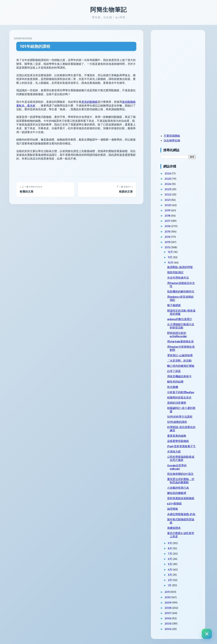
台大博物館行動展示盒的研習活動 (181, 326)
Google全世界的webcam (177, 467)
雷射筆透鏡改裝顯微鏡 (181, 498)
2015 (168, 231)
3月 (170, 575)
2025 (168, 179)
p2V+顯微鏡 (174, 503)
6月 (170, 559)
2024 (168, 184)
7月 (170, 554)
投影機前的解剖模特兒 (181, 291)
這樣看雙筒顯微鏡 (178, 441)
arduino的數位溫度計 (180, 319)
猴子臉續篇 (174, 305)
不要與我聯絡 (172, 136)
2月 (170, 580)
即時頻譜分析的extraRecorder (177, 335)
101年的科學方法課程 (180, 417)
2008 (168, 608)
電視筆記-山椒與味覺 (180, 355)
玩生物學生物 (172, 140)
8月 (170, 548)
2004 (168, 629)
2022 (168, 194)
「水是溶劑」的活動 (179, 361)
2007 (168, 613)
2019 (168, 210)
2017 (168, 221)
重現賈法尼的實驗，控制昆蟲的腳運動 (181, 481)
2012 (168, 247)
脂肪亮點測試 (175, 272)
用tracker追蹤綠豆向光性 (181, 285)
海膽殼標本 (174, 528)
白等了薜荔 (174, 371)
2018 (168, 216)
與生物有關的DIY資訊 (180, 474)
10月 (171, 262)
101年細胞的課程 (35, 46)
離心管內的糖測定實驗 (181, 366)
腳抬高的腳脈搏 (177, 493)
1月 (170, 585)
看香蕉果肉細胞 (177, 436)
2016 (168, 226)
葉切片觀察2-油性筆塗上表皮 (181, 535)
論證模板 (173, 509)
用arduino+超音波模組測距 (180, 298)
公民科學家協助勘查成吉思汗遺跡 (181, 458)
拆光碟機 (173, 387)
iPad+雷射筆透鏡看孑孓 (181, 446)
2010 (168, 597)
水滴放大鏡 (174, 451)
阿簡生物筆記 (108, 9)
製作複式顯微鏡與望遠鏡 (181, 521)
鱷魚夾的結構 (175, 382)
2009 (168, 603)
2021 (168, 200)
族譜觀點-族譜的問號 (180, 267)
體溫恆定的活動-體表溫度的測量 (181, 312)
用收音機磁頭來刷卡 (179, 376)
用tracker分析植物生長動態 (181, 348)
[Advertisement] (182, 58)
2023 (168, 189)
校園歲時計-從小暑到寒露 (181, 410)
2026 (168, 173)
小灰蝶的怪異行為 (178, 488)
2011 (167, 592)
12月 (171, 252)
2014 (168, 237)
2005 (168, 624)
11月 (170, 257)
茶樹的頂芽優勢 (177, 403)
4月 (170, 569)
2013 (168, 242)
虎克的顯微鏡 (90, 102)
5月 (170, 564)
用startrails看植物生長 (180, 341)
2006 (168, 618)
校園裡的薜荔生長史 (179, 397)
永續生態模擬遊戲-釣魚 (181, 514)
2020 (168, 205)
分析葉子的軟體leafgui (181, 392)
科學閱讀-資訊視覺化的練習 (181, 429)
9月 (170, 543)
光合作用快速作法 (178, 278)
